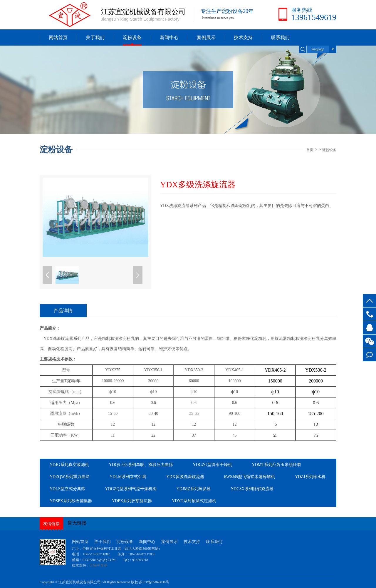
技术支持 (243, 37)
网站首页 (58, 37)
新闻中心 (169, 37)
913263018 (140, 560)
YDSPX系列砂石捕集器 (71, 501)
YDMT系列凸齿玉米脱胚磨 (277, 465)
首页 (310, 150)
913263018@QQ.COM (100, 560)
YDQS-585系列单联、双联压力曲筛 (141, 465)
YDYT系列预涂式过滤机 (194, 501)
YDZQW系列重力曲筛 (70, 477)
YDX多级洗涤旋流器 (185, 477)
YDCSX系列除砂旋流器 (252, 489)
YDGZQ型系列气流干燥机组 (131, 489)
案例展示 (206, 37)
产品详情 (63, 311)
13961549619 (369, 314)
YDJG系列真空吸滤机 (69, 465)
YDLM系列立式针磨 (128, 477)
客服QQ (369, 328)
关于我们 (95, 37)
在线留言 (369, 355)
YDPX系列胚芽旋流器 (132, 501)
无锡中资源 (98, 565)
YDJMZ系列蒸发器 (194, 489)
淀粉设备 (132, 37)
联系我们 (280, 37)
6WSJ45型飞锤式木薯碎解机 (250, 477)
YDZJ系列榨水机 (310, 477)
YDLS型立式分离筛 (67, 489)
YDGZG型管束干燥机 (213, 465)
